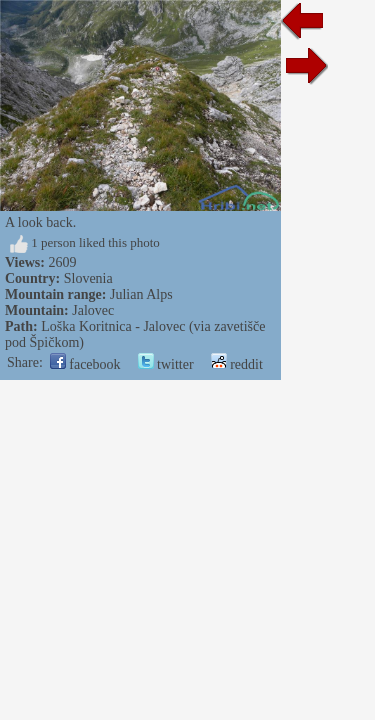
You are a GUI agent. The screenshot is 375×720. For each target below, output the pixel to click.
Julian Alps (141, 294)
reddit (237, 364)
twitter (166, 364)
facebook (85, 364)
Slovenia (88, 278)
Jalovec (93, 310)
